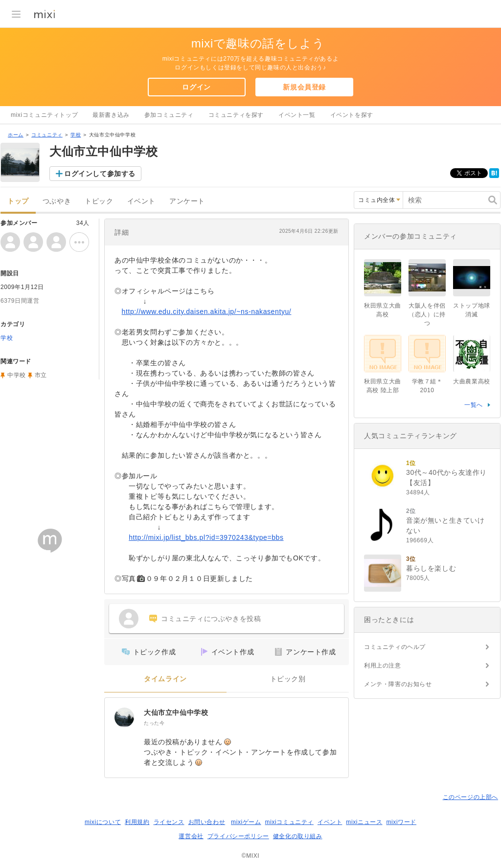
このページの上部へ (470, 797)
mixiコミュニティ (289, 822)
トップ (18, 201)
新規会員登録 (304, 87)
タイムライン (165, 679)
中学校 (17, 375)
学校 (76, 135)
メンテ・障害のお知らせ (398, 684)
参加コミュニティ (169, 115)
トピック (99, 201)
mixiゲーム (246, 822)
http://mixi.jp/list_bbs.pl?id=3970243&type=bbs (206, 537)
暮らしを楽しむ (431, 568)
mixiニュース (364, 822)
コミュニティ (47, 135)
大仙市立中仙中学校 (176, 712)
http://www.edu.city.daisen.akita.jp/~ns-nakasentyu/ (207, 312)
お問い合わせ (207, 822)
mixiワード (401, 822)
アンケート (187, 201)
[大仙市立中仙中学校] (124, 717)
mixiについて (103, 822)
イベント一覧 (297, 115)
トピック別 (288, 679)
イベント (141, 201)
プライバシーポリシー (238, 836)
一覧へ (474, 405)
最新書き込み (111, 115)
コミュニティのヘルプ (395, 647)
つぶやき (57, 201)
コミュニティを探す (236, 115)
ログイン (196, 87)
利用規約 (137, 822)
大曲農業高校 (472, 381)
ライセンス (169, 822)
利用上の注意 (383, 666)
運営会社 (191, 836)
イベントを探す (352, 115)
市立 (41, 375)
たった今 (154, 723)
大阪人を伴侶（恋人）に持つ (427, 314)
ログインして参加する (100, 174)
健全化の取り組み (298, 836)
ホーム (16, 135)
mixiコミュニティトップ (44, 115)
